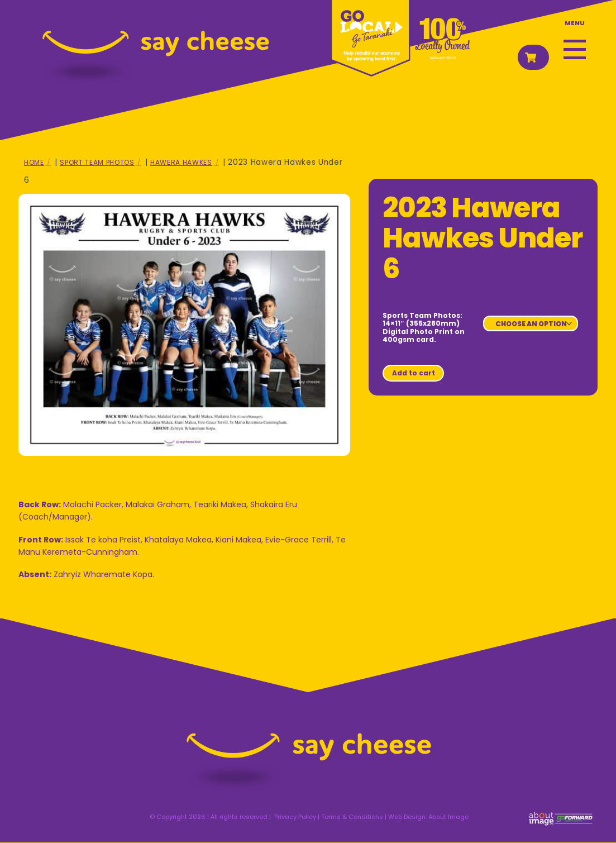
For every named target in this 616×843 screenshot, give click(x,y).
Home (34, 162)
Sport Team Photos (97, 162)
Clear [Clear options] (498, 335)
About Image (448, 817)
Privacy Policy (295, 817)
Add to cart (414, 373)
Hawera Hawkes (181, 162)
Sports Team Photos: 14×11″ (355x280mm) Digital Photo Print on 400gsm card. (424, 327)
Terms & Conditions (352, 817)
